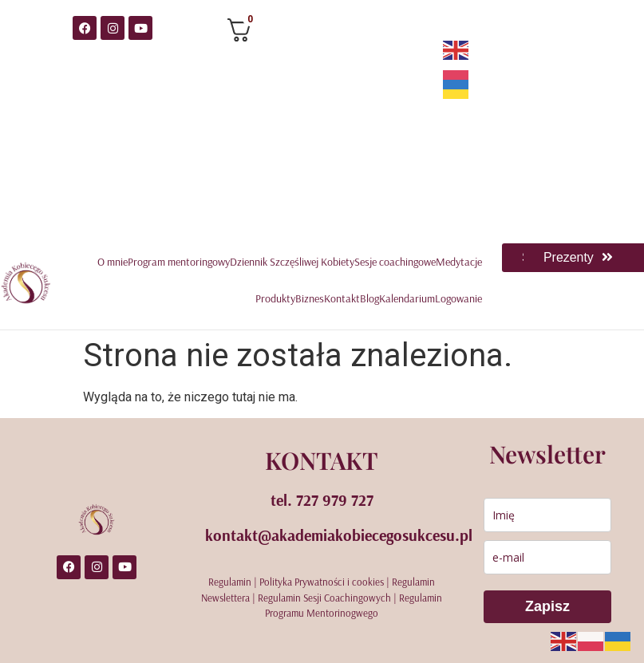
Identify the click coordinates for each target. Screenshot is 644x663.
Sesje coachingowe (395, 262)
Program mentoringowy (179, 262)
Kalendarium (407, 298)
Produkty (275, 298)
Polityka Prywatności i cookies (322, 582)
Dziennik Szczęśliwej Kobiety (292, 262)
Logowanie (458, 298)
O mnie (113, 262)
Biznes (310, 298)
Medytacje (459, 262)
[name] (547, 515)
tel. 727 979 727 (322, 500)
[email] (547, 557)
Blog (369, 298)
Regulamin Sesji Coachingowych (324, 598)
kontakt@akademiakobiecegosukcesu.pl (339, 535)
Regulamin (230, 582)
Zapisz (547, 606)
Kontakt (342, 298)
